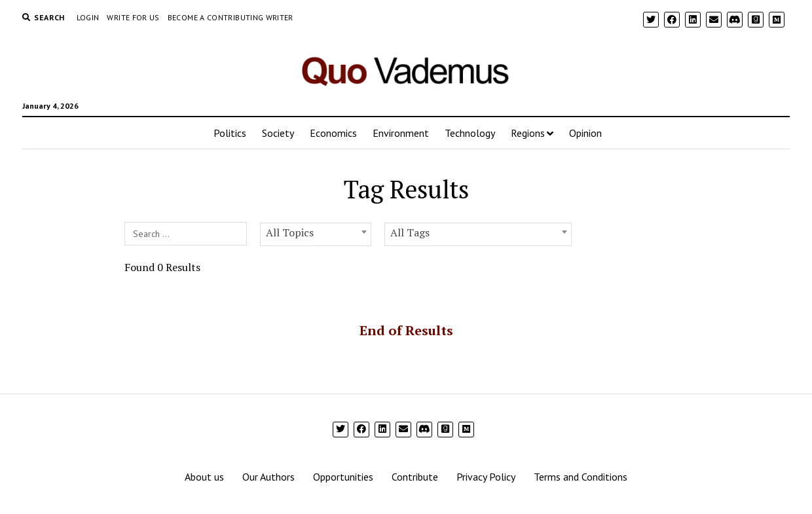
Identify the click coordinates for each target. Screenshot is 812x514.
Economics (333, 133)
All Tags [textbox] (410, 232)
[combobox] (316, 234)
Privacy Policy (486, 477)
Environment (401, 133)
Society (278, 133)
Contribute (415, 477)
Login (88, 17)
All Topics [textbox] (290, 232)
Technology (470, 133)
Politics (230, 133)
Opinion (585, 133)
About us (204, 477)
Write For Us (133, 17)
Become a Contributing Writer (231, 17)
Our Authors (268, 477)
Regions (528, 133)
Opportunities (343, 477)
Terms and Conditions (581, 477)
